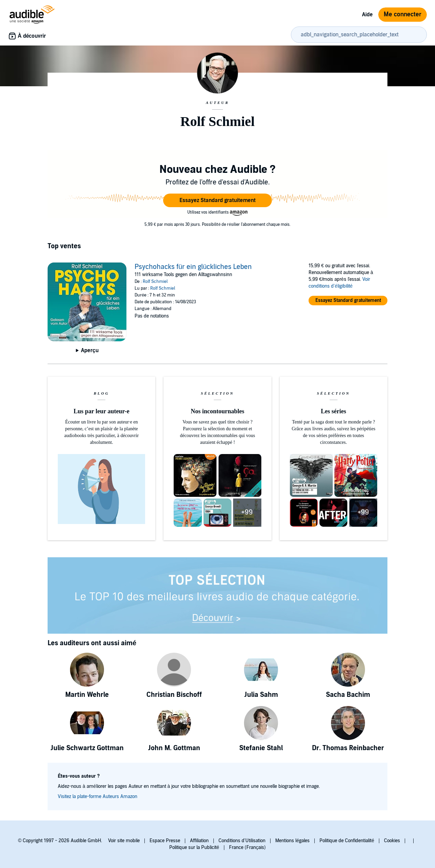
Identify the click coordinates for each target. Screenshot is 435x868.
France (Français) (247, 847)
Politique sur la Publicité (194, 847)
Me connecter (403, 14)
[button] (217, 200)
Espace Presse (165, 841)
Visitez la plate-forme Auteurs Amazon (98, 797)
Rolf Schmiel (155, 282)
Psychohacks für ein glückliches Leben (193, 267)
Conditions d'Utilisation (242, 841)
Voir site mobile (124, 841)
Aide (367, 15)
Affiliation (199, 841)
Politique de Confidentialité (347, 841)
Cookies (392, 841)
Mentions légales (292, 841)
